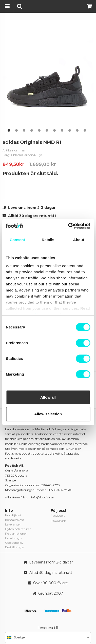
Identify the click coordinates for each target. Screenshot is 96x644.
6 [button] (47, 130)
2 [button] (16, 130)
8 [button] (62, 130)
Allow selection (48, 414)
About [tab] (79, 240)
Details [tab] (48, 240)
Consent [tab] (17, 240)
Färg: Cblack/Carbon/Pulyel (23, 155)
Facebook (58, 515)
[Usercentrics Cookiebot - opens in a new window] (69, 226)
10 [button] (77, 130)
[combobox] (48, 638)
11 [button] (85, 130)
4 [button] (32, 130)
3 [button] (24, 130)
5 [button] (39, 130)
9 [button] (70, 130)
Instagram (58, 521)
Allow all (48, 397)
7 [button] (54, 130)
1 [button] (9, 130)
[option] (48, 77)
